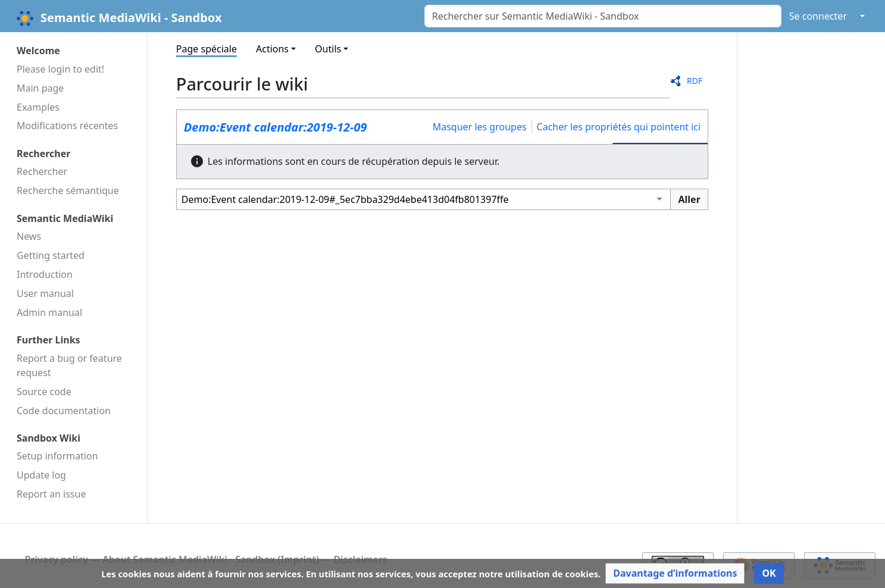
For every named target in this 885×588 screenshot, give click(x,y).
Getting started (51, 255)
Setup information (57, 456)
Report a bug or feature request (69, 365)
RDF (695, 81)
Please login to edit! (60, 69)
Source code (44, 392)
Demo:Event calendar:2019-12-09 (276, 127)
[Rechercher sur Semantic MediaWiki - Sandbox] (603, 16)
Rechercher (42, 171)
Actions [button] (272, 49)
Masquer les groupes (480, 127)
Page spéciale (207, 49)
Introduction (45, 274)
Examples (38, 107)
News (29, 236)
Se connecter (818, 16)
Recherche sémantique (68, 190)
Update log (41, 475)
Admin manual (49, 312)
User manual (45, 293)
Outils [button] (328, 49)
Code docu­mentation (64, 411)
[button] (675, 573)
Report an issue (51, 494)
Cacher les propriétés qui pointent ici (619, 127)
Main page (40, 88)
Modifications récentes (67, 126)
